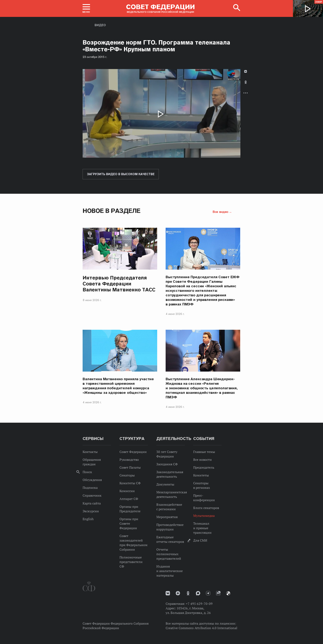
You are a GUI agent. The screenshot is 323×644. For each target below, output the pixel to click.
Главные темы (204, 452)
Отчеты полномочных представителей (169, 554)
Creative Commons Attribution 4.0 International (201, 628)
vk (168, 593)
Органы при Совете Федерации (129, 523)
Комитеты (201, 475)
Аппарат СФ (129, 499)
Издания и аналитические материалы (170, 571)
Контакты (90, 452)
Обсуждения (92, 480)
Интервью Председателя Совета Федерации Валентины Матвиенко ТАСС (119, 284)
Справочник (92, 495)
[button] (86, 8)
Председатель (204, 467)
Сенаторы (127, 475)
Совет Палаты (130, 467)
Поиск (87, 472)
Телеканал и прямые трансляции (202, 528)
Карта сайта (92, 503)
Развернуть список (246, 93)
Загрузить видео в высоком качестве (121, 174)
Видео (100, 25)
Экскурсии (91, 511)
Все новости (202, 460)
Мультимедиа (204, 516)
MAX (198, 593)
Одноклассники (246, 82)
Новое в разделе (112, 211)
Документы (165, 484)
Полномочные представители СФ (131, 562)
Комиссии (127, 491)
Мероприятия (167, 517)
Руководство (129, 460)
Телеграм (208, 593)
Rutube (218, 593)
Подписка (90, 488)
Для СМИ (200, 540)
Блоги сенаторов (206, 508)
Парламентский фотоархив (228, 593)
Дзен (178, 593)
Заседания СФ (167, 464)
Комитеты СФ (130, 483)
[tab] (246, 86)
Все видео (220, 212)
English (88, 519)
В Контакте (246, 71)
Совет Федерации (133, 452)
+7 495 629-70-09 (199, 604)
